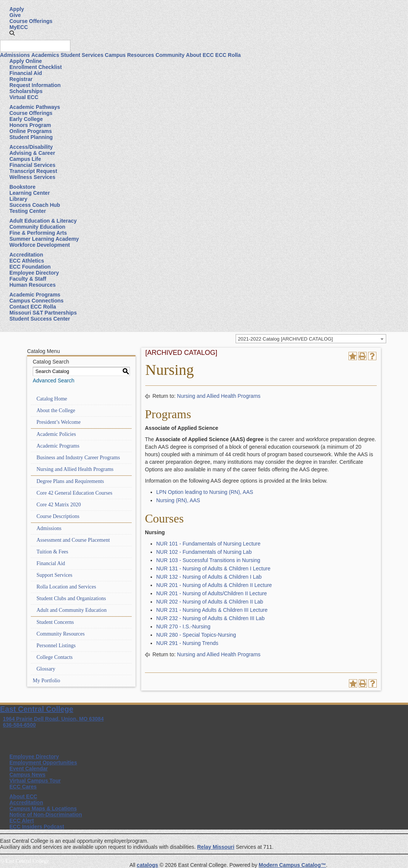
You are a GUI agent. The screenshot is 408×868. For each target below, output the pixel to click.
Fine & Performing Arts (38, 233)
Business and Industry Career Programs (78, 458)
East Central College (37, 709)
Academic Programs (35, 295)
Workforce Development (40, 245)
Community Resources (61, 634)
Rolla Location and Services (66, 587)
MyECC (19, 27)
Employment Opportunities (43, 763)
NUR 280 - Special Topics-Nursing (196, 635)
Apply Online (26, 61)
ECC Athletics (27, 261)
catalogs (147, 865)
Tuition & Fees (52, 552)
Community (170, 55)
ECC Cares (23, 787)
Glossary (46, 669)
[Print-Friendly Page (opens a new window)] (362, 356)
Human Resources (33, 285)
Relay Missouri (216, 847)
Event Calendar (29, 769)
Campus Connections (37, 301)
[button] (12, 33)
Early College (26, 119)
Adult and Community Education (72, 610)
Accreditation (26, 255)
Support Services (54, 575)
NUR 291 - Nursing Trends (187, 643)
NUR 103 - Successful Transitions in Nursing (208, 560)
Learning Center (30, 193)
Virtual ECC (24, 97)
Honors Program (30, 125)
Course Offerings (31, 21)
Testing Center (28, 211)
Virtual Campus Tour (35, 781)
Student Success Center (40, 319)
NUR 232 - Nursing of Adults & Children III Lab (210, 618)
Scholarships (26, 91)
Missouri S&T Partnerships (43, 313)
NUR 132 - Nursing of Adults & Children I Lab (209, 577)
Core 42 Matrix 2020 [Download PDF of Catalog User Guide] (59, 505)
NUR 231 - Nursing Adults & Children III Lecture (212, 610)
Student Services (82, 55)
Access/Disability (31, 147)
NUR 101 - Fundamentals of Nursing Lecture (208, 544)
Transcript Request (33, 171)
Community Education (37, 227)
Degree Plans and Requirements (70, 481)
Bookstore (22, 187)
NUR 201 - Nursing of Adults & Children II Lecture (214, 585)
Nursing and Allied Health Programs (75, 469)
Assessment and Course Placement (73, 540)
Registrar (21, 79)
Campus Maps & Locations (43, 808)
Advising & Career (32, 153)
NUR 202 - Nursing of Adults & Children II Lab (210, 602)
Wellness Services (32, 177)
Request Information (35, 85)
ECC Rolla (228, 55)
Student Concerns (55, 622)
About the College (56, 410)
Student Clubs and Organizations (71, 598)
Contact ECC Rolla (33, 307)
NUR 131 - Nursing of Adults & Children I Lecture (213, 568)
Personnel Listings (56, 646)
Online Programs (31, 131)
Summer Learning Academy (44, 239)
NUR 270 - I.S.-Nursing (183, 627)
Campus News (27, 775)
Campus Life (25, 159)
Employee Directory (34, 273)
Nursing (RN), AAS (178, 500)
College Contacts (55, 657)
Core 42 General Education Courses (74, 493)
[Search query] (35, 46)
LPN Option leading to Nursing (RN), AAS (205, 492)
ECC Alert (22, 821)
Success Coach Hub (35, 205)
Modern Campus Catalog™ (292, 865)
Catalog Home (52, 399)
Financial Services (32, 165)
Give (15, 15)
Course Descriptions (58, 516)
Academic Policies (56, 434)
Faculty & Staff (28, 279)
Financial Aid (26, 73)
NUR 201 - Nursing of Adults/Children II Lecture (212, 593)
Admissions (15, 55)
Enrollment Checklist (36, 67)
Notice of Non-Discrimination (46, 815)
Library (18, 199)
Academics (45, 55)
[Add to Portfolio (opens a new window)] (353, 356)
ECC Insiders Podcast (37, 827)
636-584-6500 (19, 725)
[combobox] (311, 339)
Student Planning (31, 137)
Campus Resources (130, 55)
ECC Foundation (30, 267)
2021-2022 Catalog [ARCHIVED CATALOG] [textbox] (285, 339)
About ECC (200, 55)
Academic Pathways (35, 107)
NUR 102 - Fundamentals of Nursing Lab (204, 552)
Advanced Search (54, 381)
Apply (17, 9)
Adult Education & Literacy (43, 221)
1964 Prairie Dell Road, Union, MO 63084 (53, 719)
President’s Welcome (59, 422)
